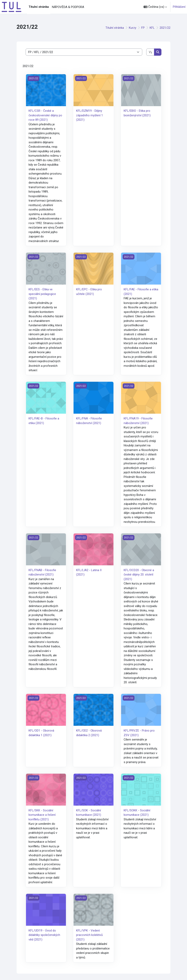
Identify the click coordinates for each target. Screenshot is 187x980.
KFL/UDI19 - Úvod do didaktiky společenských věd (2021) (44, 935)
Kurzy (133, 28)
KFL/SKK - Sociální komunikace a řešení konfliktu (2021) (42, 815)
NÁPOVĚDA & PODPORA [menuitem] (68, 7)
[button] (155, 7)
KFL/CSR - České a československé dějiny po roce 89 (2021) (45, 115)
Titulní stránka (115, 28)
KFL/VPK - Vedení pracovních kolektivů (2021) (89, 935)
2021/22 (165, 28)
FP (143, 28)
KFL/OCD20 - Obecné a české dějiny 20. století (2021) (139, 575)
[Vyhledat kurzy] (150, 52)
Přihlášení (179, 7)
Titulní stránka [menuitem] (39, 7)
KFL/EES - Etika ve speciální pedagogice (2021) (42, 294)
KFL (152, 28)
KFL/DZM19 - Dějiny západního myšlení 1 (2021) (90, 115)
